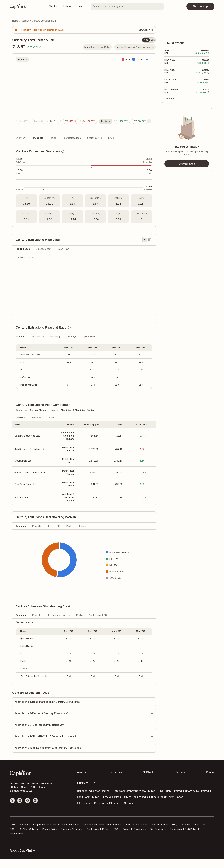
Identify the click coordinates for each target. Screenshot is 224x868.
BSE (153, 40)
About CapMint (23, 859)
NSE (146, 40)
